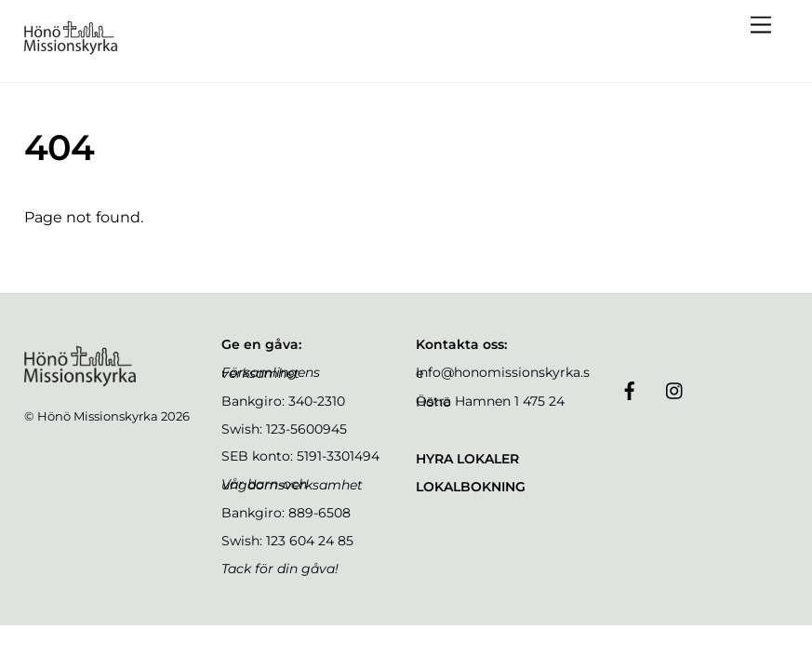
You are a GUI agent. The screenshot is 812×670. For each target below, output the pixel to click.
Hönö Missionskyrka (98, 416)
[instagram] (675, 389)
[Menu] (761, 26)
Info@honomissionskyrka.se (503, 373)
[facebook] (630, 389)
